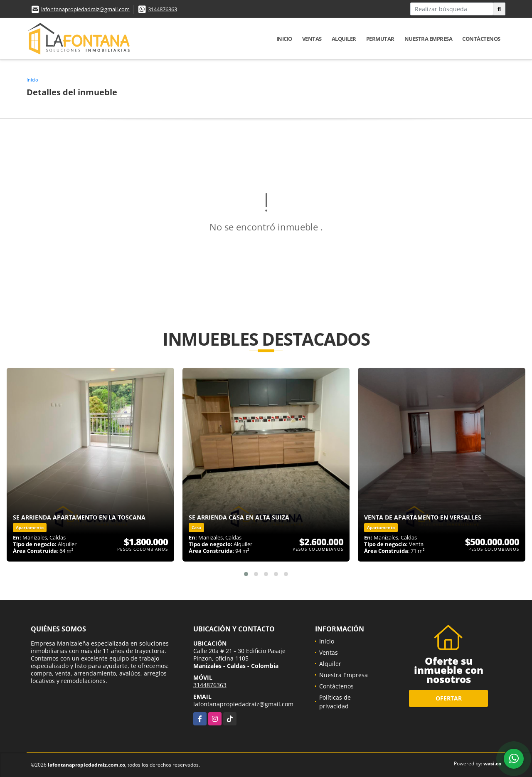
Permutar (380, 39)
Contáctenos (481, 39)
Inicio (284, 39)
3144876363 (163, 9)
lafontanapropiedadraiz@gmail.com (85, 9)
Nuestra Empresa (429, 39)
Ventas (312, 39)
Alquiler (344, 39)
